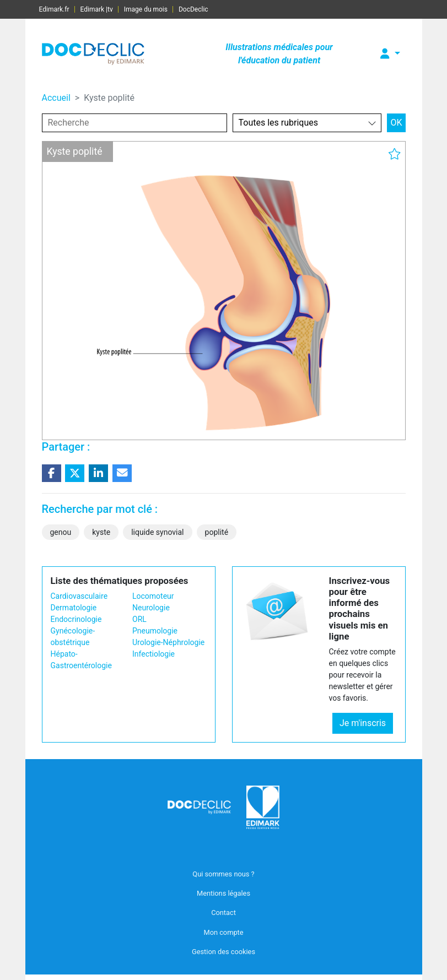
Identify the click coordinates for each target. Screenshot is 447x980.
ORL (139, 619)
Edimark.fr (54, 9)
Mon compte (223, 932)
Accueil (56, 98)
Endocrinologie (76, 619)
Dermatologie (74, 608)
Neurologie (151, 608)
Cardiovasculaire (79, 596)
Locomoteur (153, 596)
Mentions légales (223, 893)
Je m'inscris (363, 723)
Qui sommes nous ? (223, 874)
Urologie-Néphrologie (168, 642)
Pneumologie (155, 631)
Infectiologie (154, 654)
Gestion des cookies (223, 952)
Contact (223, 913)
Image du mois (146, 9)
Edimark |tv (97, 9)
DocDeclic (193, 9)
